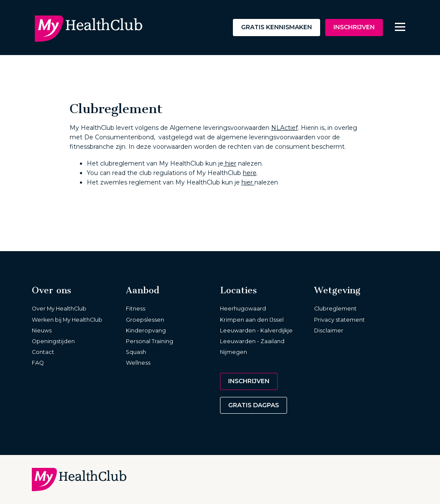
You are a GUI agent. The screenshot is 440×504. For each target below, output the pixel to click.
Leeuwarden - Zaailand (252, 341)
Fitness (136, 309)
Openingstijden (53, 341)
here (250, 173)
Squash (136, 352)
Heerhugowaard (243, 309)
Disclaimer (329, 330)
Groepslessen (145, 320)
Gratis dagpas (254, 405)
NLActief (284, 128)
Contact (43, 352)
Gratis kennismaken (277, 27)
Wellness (138, 363)
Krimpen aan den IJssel (252, 320)
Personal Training (150, 341)
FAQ (38, 363)
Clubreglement (335, 309)
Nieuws (42, 330)
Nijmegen (234, 352)
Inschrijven (354, 27)
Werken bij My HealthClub (67, 320)
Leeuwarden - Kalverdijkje (256, 330)
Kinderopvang (146, 330)
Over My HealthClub (59, 309)
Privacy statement (339, 320)
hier (230, 163)
